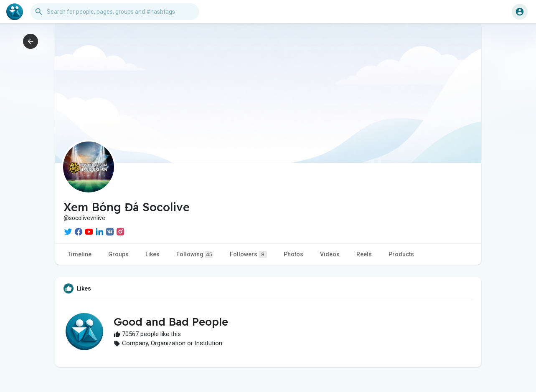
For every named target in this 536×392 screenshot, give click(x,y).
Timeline (80, 254)
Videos (330, 254)
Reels (364, 254)
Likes (152, 254)
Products (401, 254)
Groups (118, 254)
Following (195, 254)
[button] (115, 12)
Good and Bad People (171, 322)
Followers (248, 254)
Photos (293, 254)
